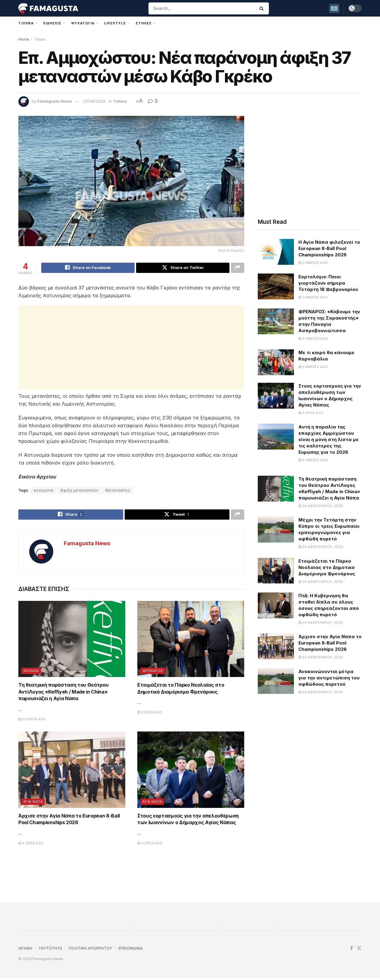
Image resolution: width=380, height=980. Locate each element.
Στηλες (144, 23)
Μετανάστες (118, 491)
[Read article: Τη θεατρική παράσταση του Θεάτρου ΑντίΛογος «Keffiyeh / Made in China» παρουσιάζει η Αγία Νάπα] (72, 641)
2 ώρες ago (150, 714)
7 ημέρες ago (313, 297)
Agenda (31, 673)
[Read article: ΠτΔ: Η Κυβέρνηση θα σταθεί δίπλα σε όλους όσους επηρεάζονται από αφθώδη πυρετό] (276, 605)
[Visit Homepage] (48, 8)
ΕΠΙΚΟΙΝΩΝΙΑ (131, 951)
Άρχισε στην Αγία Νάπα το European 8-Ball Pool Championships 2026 (330, 643)
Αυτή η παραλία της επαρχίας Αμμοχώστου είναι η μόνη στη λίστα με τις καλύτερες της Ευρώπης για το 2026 (329, 439)
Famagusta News (55, 101)
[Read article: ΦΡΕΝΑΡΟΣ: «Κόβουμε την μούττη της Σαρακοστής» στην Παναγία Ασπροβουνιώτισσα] (276, 321)
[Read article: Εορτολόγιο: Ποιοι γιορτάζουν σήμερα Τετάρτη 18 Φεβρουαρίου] (276, 286)
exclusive (44, 491)
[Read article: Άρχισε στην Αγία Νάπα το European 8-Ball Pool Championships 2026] (72, 772)
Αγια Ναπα (33, 804)
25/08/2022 (94, 101)
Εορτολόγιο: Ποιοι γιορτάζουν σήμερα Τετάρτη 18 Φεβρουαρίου (328, 283)
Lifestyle (115, 23)
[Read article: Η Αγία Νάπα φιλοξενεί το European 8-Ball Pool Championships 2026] (276, 252)
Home (24, 39)
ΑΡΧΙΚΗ (25, 951)
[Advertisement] (131, 348)
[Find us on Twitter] (359, 951)
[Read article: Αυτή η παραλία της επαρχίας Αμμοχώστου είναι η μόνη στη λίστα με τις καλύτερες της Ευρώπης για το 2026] (276, 437)
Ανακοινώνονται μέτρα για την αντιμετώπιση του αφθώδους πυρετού (329, 678)
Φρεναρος (153, 673)
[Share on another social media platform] (238, 268)
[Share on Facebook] (88, 268)
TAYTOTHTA (50, 951)
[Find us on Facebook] (352, 951)
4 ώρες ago (31, 845)
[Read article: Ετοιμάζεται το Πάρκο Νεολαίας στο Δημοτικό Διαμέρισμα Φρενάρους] (191, 641)
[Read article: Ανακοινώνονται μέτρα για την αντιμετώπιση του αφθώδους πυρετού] (276, 681)
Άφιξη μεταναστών (79, 491)
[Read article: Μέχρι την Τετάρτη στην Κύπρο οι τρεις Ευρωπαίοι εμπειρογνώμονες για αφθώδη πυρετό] (276, 530)
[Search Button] (263, 8)
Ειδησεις (52, 23)
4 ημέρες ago (313, 339)
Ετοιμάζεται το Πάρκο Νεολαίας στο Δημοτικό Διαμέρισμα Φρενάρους (327, 567)
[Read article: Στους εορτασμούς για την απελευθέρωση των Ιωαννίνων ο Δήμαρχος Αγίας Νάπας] (191, 772)
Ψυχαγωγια (83, 23)
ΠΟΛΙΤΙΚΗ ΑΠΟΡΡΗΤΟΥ (90, 951)
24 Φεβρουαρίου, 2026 (321, 506)
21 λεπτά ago (32, 721)
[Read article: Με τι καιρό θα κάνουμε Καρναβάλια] (276, 362)
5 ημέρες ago (313, 263)
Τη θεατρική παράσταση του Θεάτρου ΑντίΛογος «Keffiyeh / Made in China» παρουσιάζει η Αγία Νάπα (63, 694)
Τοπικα (26, 23)
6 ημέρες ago (313, 460)
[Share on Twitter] (183, 268)
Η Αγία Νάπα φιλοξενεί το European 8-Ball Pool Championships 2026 (329, 248)
